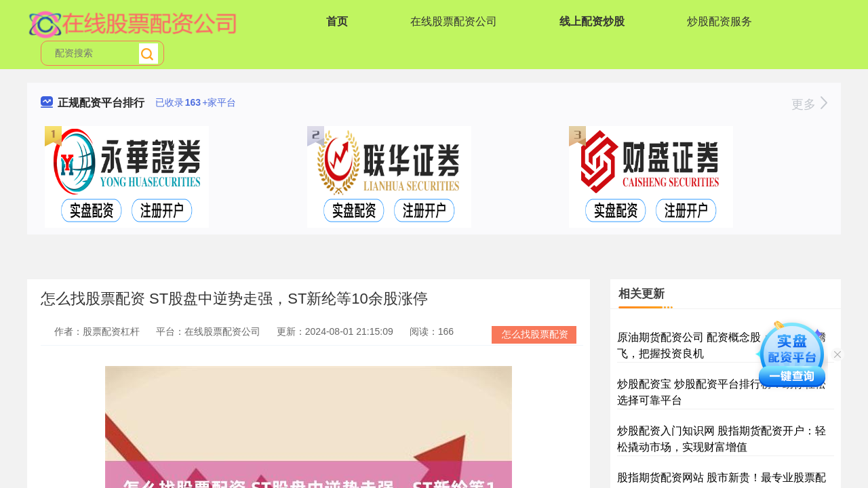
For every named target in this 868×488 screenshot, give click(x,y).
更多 (809, 104)
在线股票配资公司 (454, 21)
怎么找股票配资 (535, 334)
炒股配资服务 (719, 21)
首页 (337, 21)
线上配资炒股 (592, 21)
